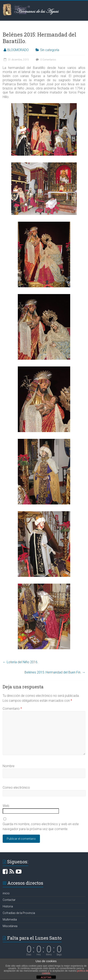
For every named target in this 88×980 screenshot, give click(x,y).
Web (6, 806)
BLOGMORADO (18, 50)
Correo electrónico (16, 788)
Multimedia (10, 920)
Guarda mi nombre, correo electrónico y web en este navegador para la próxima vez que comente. (41, 827)
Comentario (12, 709)
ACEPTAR (46, 977)
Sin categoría (50, 50)
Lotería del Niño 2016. (20, 662)
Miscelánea (10, 926)
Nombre (9, 766)
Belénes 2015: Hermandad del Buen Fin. (55, 672)
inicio (6, 893)
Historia (8, 906)
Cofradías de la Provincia (19, 913)
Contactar (9, 900)
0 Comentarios (45, 60)
